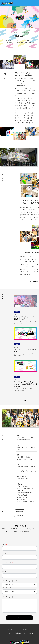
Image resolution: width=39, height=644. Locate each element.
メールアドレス (7, 547)
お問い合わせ (29, 618)
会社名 (4, 538)
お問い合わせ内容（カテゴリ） (11, 565)
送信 (20, 602)
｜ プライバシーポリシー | (20, 638)
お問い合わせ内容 (8, 581)
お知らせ (10, 618)
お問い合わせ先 (7, 572)
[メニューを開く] (36, 3)
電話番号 (5, 556)
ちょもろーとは (25, 614)
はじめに (11, 614)
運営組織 (18, 618)
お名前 (5, 529)
